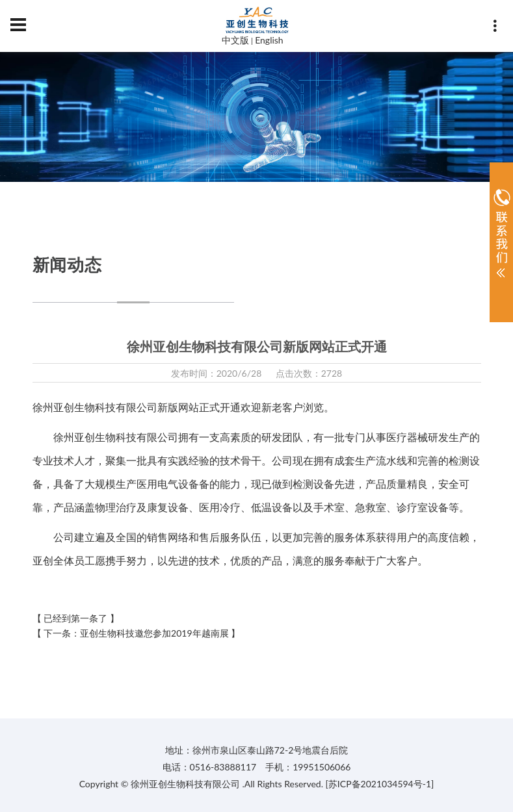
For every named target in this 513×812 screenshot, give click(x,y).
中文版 (235, 40)
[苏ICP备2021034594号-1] (380, 784)
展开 (501, 236)
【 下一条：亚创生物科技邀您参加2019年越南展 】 (137, 633)
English (269, 40)
